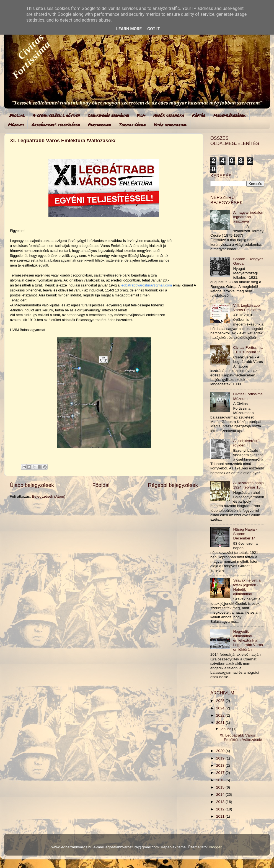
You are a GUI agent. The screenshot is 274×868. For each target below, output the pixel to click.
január (226, 729)
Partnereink (99, 125)
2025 (221, 701)
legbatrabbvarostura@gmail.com (146, 285)
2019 (221, 758)
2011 (221, 816)
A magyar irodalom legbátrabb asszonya (249, 217)
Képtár (199, 115)
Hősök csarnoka (169, 115)
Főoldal (101, 485)
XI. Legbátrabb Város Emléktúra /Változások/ (63, 141)
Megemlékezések (229, 115)
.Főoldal (17, 115)
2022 (221, 715)
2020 (221, 751)
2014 (221, 795)
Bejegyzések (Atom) (49, 496)
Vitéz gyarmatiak (170, 125)
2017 (221, 773)
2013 (221, 802)
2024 (221, 708)
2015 (221, 787)
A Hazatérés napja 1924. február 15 (248, 485)
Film (141, 115)
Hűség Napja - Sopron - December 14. (245, 534)
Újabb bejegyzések (32, 485)
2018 (221, 765)
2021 (221, 723)
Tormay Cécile (132, 125)
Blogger (215, 847)
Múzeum (16, 125)
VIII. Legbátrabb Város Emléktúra (247, 308)
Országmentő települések (56, 125)
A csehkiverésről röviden (56, 115)
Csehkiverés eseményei (108, 115)
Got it (154, 29)
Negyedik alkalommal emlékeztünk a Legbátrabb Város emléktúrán (248, 640)
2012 (221, 809)
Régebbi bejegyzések (173, 485)
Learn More (129, 29)
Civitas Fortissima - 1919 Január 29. (248, 350)
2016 (221, 780)
